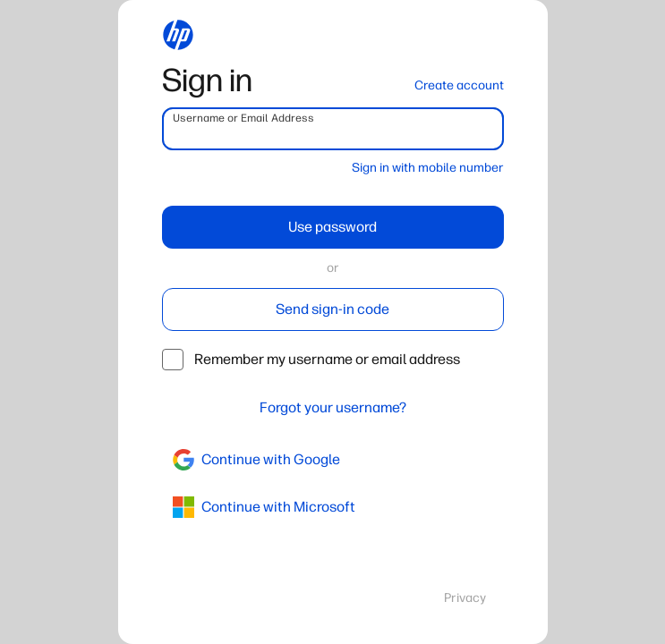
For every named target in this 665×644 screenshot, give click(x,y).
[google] (333, 460)
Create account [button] (459, 85)
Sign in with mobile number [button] (428, 168)
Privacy (465, 598)
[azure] (333, 507)
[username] (333, 129)
